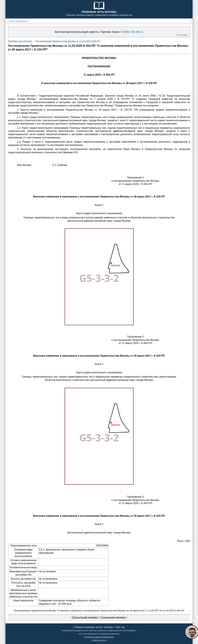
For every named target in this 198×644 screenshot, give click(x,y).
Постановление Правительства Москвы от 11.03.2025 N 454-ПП (68, 41)
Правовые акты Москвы (20, 41)
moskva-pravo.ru (99, 640)
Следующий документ (113, 617)
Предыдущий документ (85, 617)
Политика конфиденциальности (99, 637)
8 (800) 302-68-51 (132, 32)
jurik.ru (185, 35)
